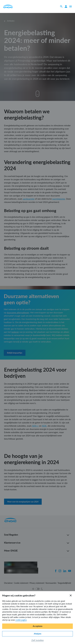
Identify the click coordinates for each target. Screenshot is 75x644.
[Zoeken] (61, 6)
